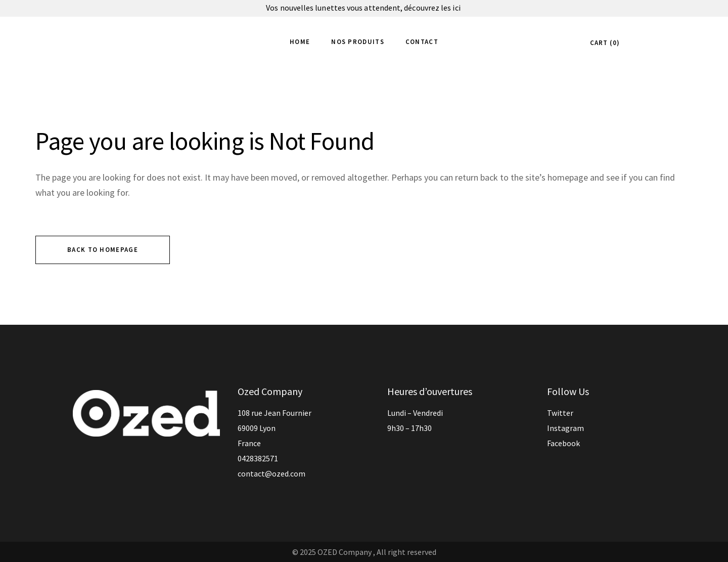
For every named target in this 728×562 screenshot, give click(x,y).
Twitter (560, 413)
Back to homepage (103, 250)
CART (603, 43)
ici (457, 8)
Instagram (565, 428)
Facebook (563, 443)
